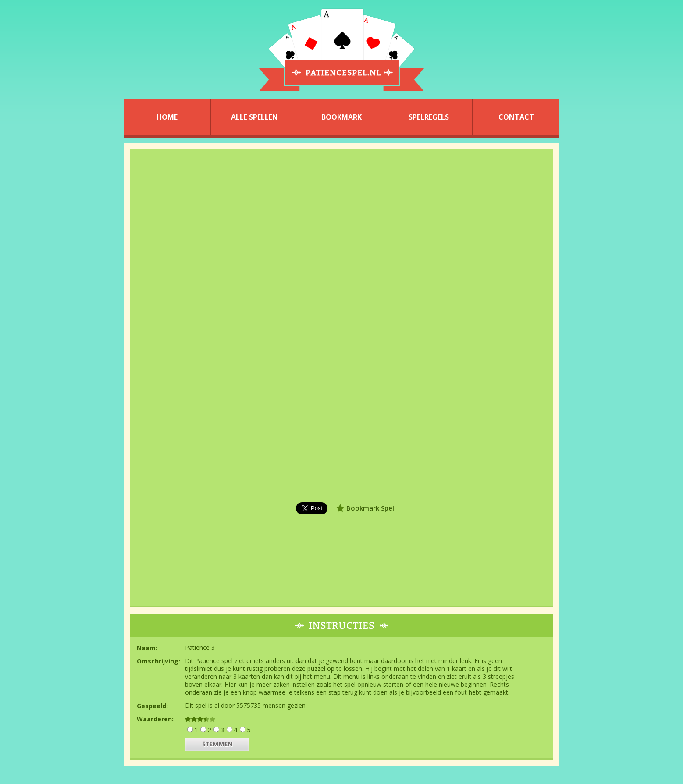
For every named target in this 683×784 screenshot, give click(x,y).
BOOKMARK (341, 117)
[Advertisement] (65, 390)
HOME (167, 117)
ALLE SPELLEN (254, 117)
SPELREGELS (429, 117)
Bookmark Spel (370, 508)
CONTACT (516, 117)
